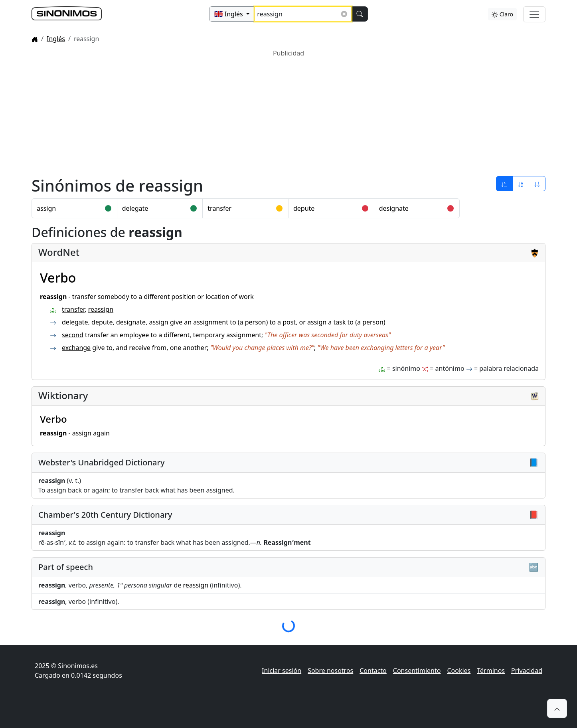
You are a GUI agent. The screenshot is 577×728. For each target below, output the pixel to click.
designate (394, 208)
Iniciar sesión (282, 671)
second (73, 335)
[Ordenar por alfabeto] (521, 184)
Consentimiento (417, 671)
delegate (135, 208)
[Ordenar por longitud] (537, 184)
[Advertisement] (271, 114)
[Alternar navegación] (534, 14)
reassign (101, 309)
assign (46, 208)
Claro (502, 14)
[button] (557, 708)
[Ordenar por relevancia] (504, 184)
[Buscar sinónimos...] (303, 14)
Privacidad (527, 671)
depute (304, 208)
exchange (76, 348)
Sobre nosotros (330, 671)
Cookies (459, 671)
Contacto (373, 671)
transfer (219, 208)
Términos (491, 671)
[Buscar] (360, 14)
